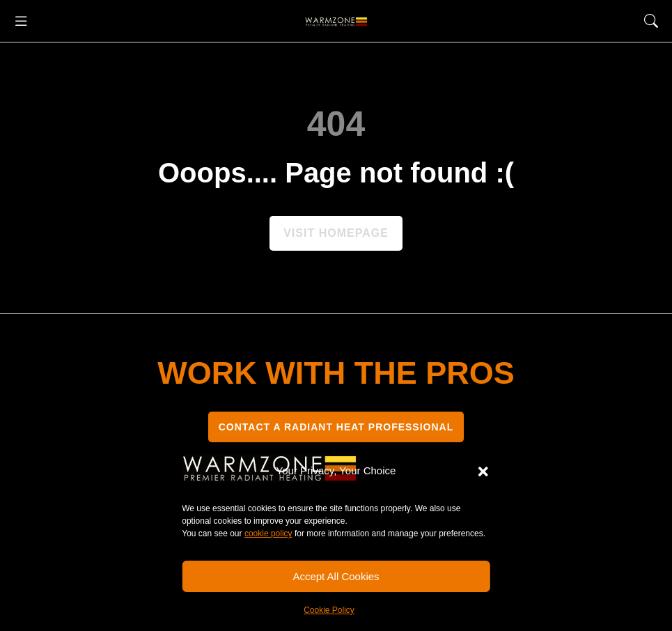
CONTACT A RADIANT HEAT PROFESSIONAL (336, 427)
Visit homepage (336, 233)
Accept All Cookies (336, 576)
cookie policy (268, 533)
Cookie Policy (329, 610)
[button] (483, 472)
